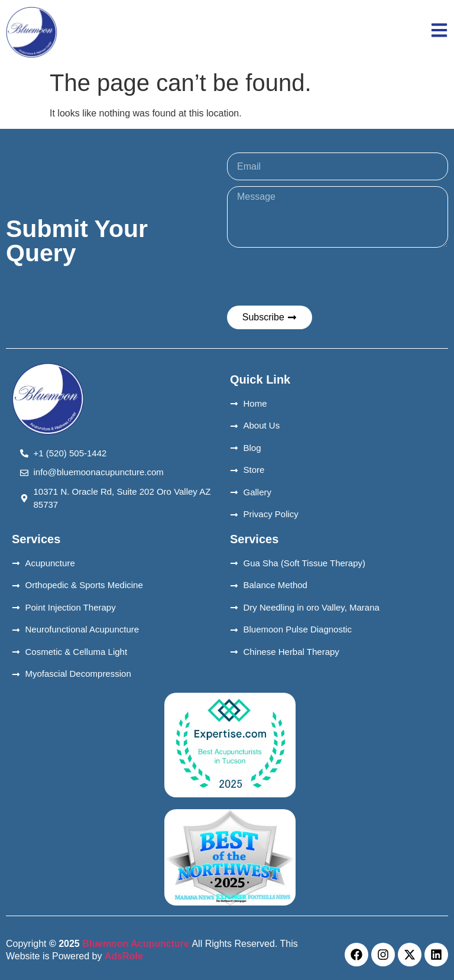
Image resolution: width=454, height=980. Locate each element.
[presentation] (317, 277)
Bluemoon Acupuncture (136, 944)
